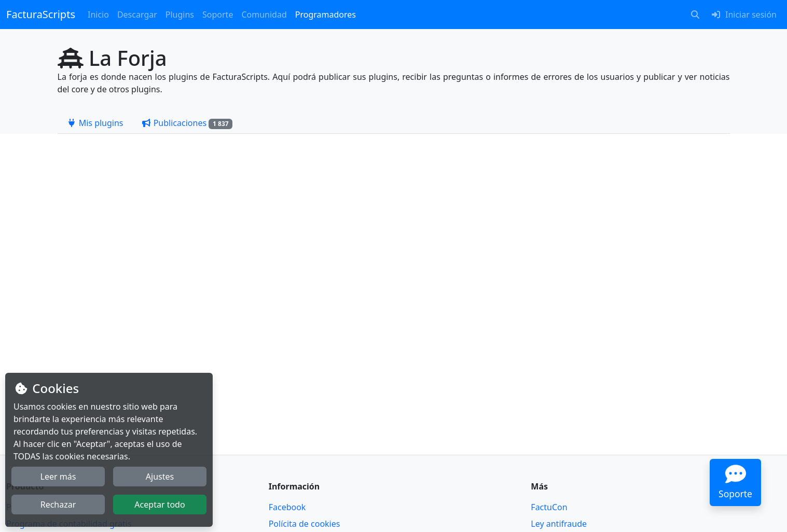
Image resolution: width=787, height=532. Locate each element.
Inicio (98, 15)
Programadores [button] (326, 15)
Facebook (287, 507)
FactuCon (549, 507)
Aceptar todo (160, 505)
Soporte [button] (218, 15)
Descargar (137, 15)
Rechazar (58, 505)
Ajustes (160, 477)
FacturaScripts (41, 14)
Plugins (180, 15)
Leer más (58, 477)
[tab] (95, 123)
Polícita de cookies (305, 524)
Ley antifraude (559, 524)
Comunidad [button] (264, 15)
